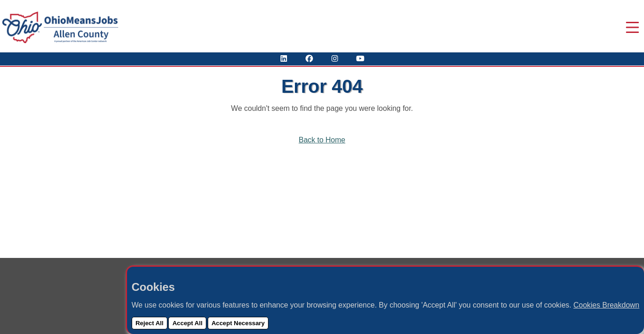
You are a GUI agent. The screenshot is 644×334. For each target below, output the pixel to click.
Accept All (188, 323)
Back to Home (322, 140)
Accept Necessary (238, 323)
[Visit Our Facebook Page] (309, 59)
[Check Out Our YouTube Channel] (360, 59)
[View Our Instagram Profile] (335, 59)
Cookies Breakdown (606, 305)
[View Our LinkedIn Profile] (284, 59)
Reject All (149, 323)
